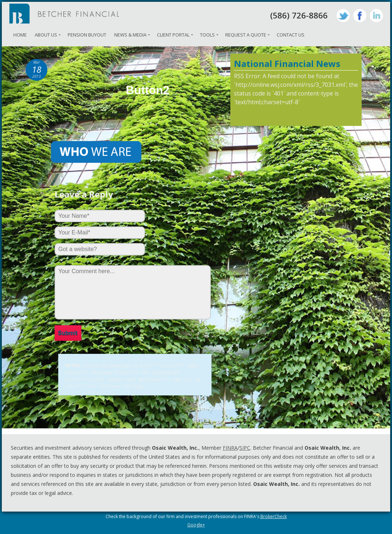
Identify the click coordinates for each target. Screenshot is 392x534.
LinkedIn (376, 16)
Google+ (196, 523)
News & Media (130, 35)
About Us (46, 35)
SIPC (245, 446)
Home (20, 35)
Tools (207, 35)
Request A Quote (246, 35)
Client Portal (173, 35)
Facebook (360, 16)
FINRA (230, 446)
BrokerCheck (274, 515)
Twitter (343, 16)
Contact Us (291, 35)
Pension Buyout (87, 35)
